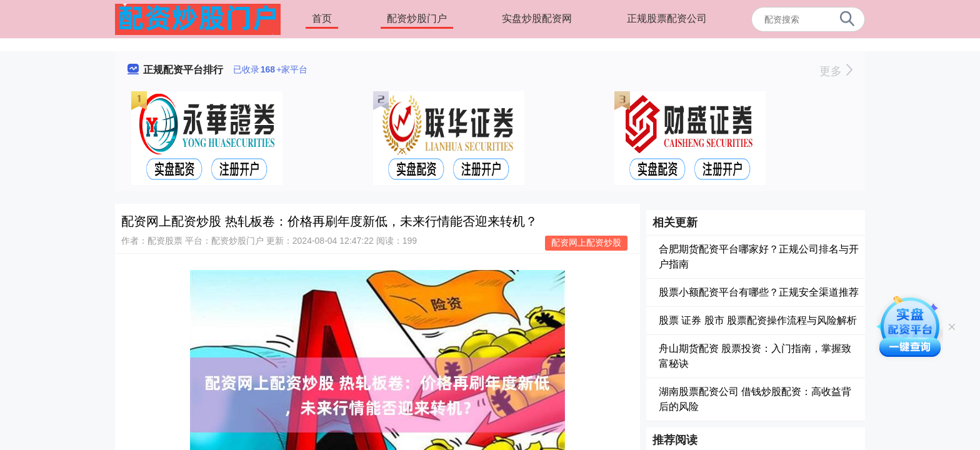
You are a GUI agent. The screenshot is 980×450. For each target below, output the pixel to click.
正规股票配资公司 (667, 18)
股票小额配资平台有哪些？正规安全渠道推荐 (759, 292)
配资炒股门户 (417, 18)
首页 (322, 18)
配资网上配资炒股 (586, 242)
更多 (836, 71)
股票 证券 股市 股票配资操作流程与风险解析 (758, 320)
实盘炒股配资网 (537, 18)
